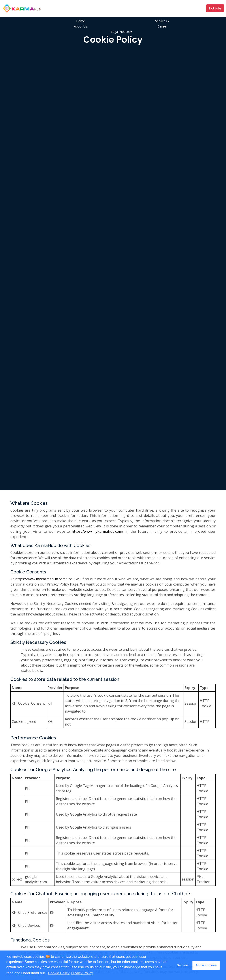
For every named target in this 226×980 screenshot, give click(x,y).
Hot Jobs (215, 8)
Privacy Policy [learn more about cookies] (82, 973)
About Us (81, 26)
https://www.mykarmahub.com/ (98, 531)
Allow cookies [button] (206, 965)
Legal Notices (121, 32)
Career (162, 26)
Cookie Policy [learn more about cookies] (59, 973)
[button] (47, 973)
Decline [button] (182, 965)
